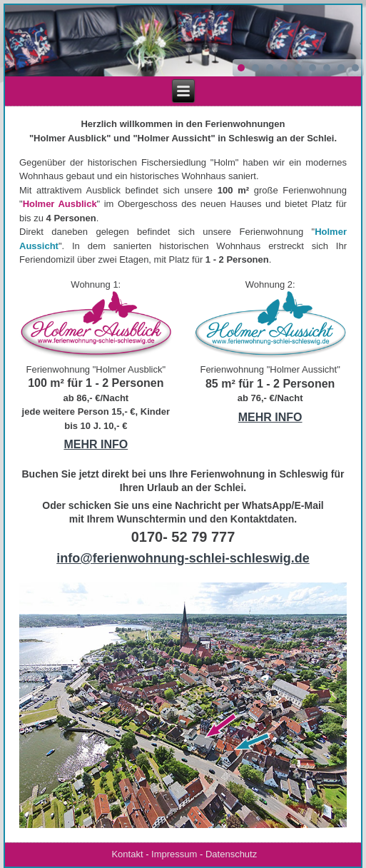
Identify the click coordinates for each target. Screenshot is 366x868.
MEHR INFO (96, 444)
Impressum (174, 854)
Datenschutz (231, 854)
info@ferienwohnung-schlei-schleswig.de (183, 558)
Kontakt (127, 854)
